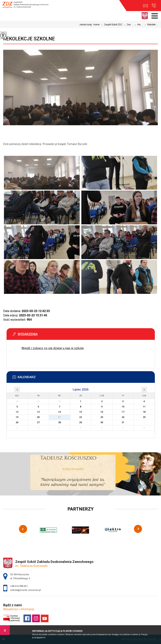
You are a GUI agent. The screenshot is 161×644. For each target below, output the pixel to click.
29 (81, 422)
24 (123, 417)
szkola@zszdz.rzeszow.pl (146, 6)
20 (38, 417)
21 (60, 417)
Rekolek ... (150, 25)
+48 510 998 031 (154, 5)
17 (123, 412)
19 (17, 417)
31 (123, 422)
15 (81, 412)
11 (144, 407)
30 (102, 422)
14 (60, 412)
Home (96, 25)
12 (17, 412)
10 (123, 407)
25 (144, 417)
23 (102, 417)
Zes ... (128, 25)
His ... (138, 25)
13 (38, 412)
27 (38, 422)
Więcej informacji (24, 357)
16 (102, 412)
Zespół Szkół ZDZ (111, 25)
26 (17, 422)
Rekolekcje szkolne (29, 39)
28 (60, 422)
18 (144, 412)
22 (81, 417)
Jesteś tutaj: (86, 25)
